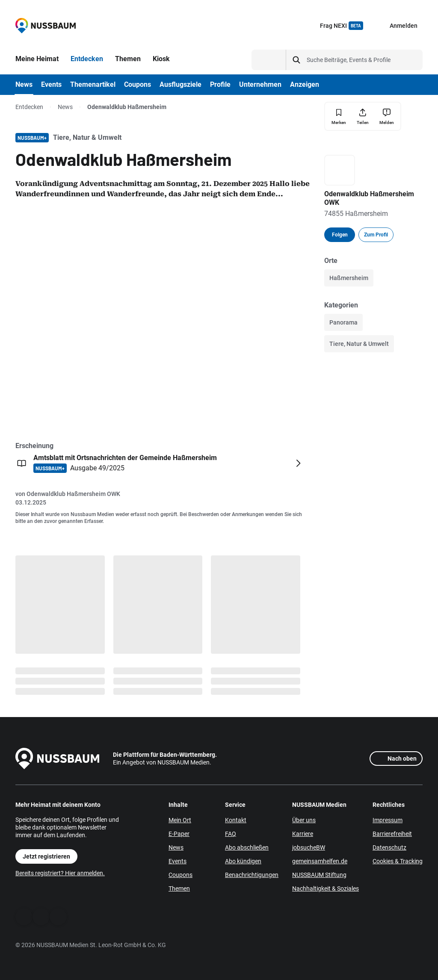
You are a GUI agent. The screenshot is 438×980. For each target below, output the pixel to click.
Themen (179, 888)
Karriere (303, 834)
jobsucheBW (309, 847)
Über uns (304, 820)
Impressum (388, 820)
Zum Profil (376, 235)
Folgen (340, 235)
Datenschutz (389, 847)
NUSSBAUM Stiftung (319, 875)
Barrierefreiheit (392, 834)
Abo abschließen (247, 847)
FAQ (231, 834)
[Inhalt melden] (387, 116)
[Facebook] (24, 917)
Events (178, 861)
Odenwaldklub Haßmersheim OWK (73, 494)
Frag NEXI (342, 26)
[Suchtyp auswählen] (269, 60)
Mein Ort (180, 820)
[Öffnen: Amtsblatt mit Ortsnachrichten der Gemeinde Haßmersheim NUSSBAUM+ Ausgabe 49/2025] (160, 463)
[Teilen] (363, 116)
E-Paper (179, 834)
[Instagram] (58, 917)
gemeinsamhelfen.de (320, 861)
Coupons (181, 875)
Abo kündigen (243, 861)
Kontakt (236, 820)
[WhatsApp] (41, 917)
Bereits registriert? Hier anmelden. (60, 873)
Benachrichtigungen (252, 875)
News (65, 107)
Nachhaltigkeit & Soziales (326, 888)
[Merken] (339, 117)
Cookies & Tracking (398, 861)
